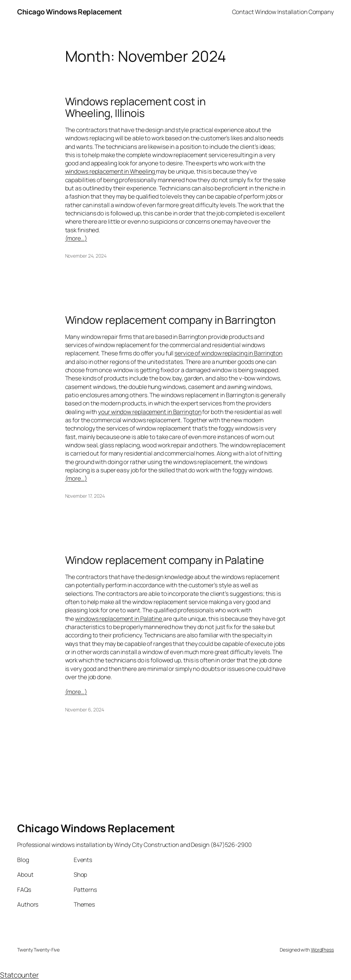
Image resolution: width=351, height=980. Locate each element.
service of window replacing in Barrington (228, 353)
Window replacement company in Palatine (165, 560)
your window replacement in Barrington (150, 412)
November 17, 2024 (85, 496)
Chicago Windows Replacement (70, 12)
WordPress (322, 950)
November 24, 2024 (86, 256)
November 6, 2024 (85, 710)
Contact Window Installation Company (283, 12)
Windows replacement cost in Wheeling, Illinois (135, 107)
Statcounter (19, 975)
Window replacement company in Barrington (170, 320)
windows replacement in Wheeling (111, 171)
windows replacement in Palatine (119, 618)
